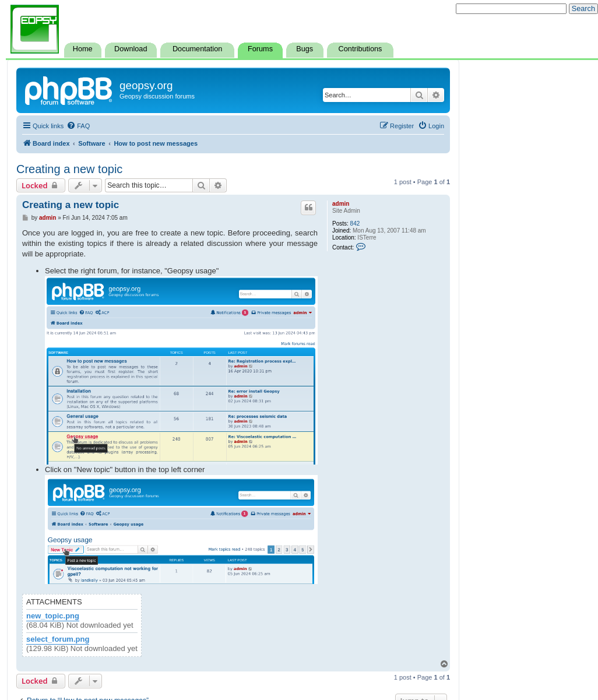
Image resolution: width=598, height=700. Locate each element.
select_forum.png (58, 639)
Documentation (197, 49)
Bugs (305, 49)
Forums (260, 49)
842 (355, 224)
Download (131, 49)
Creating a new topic (69, 169)
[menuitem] (78, 126)
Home (83, 49)
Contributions (360, 49)
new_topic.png (53, 616)
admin (341, 204)
